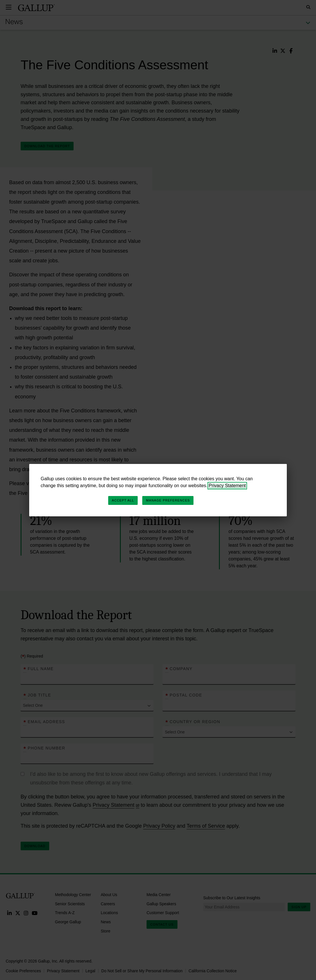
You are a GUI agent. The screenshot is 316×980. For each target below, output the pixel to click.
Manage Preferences (168, 500)
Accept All (123, 500)
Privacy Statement (227, 486)
